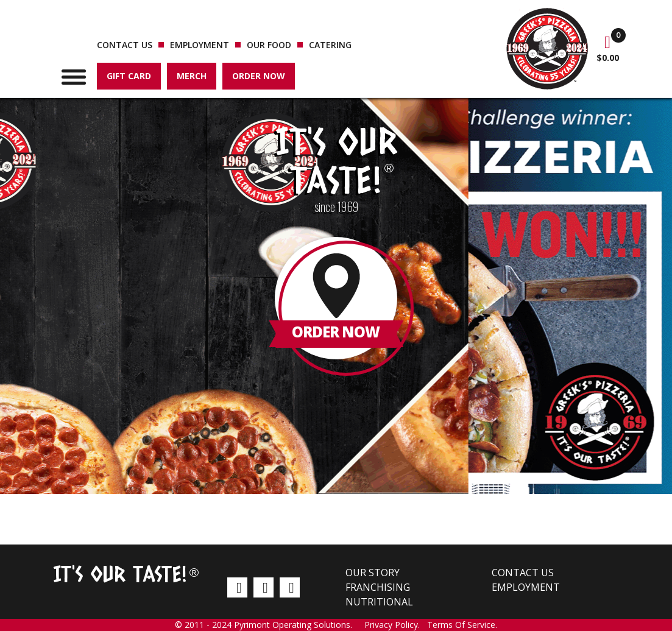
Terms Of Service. (462, 625)
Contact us (125, 45)
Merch (192, 76)
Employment (200, 45)
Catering (330, 45)
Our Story (373, 573)
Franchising (378, 587)
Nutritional (379, 602)
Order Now (259, 76)
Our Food (269, 45)
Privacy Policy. (396, 625)
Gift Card (129, 76)
